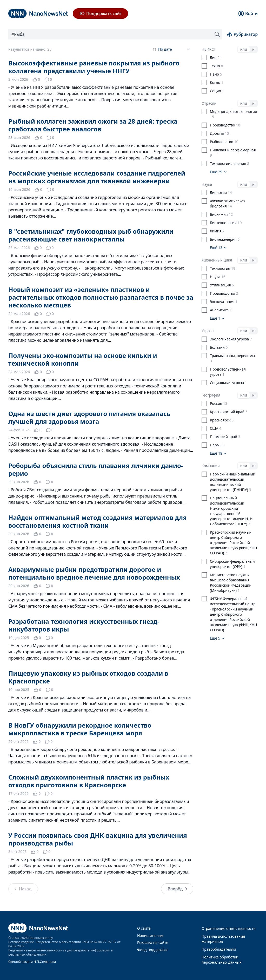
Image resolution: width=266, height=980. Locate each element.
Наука (207, 184)
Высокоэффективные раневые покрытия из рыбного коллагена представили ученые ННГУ (94, 67)
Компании (211, 466)
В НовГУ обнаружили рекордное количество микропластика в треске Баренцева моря (80, 729)
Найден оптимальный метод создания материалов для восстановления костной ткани (98, 521)
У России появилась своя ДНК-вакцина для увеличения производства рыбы (98, 839)
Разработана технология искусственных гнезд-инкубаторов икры (84, 625)
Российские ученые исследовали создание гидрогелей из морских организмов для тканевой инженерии (97, 177)
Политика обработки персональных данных (221, 960)
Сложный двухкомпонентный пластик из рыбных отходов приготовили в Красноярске (89, 781)
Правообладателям (219, 949)
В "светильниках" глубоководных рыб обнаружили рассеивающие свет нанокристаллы (91, 235)
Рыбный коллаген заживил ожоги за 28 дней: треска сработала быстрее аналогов (93, 125)
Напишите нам (150, 935)
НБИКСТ (209, 49)
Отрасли (209, 103)
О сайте (144, 928)
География (211, 395)
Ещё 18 (219, 453)
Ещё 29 (219, 172)
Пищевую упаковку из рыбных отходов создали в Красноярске (88, 677)
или (244, 49)
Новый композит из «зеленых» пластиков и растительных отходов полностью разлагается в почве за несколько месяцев (101, 297)
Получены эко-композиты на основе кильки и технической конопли (83, 359)
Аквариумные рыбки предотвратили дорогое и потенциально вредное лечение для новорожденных (94, 573)
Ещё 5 (218, 638)
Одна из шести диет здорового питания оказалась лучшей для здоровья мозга (89, 417)
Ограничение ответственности (229, 928)
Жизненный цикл (217, 260)
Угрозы (208, 331)
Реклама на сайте (153, 942)
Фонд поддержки (152, 950)
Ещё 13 (219, 248)
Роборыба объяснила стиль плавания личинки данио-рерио (96, 469)
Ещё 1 (218, 318)
